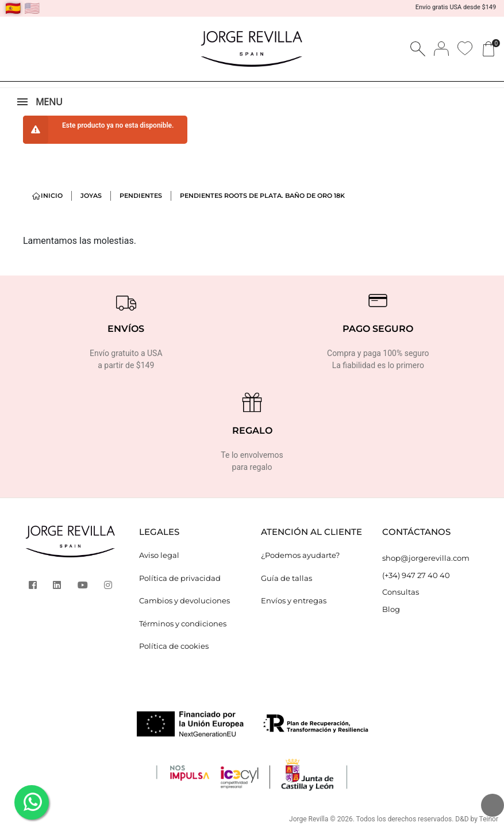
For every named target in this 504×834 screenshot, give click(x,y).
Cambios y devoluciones (184, 600)
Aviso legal (159, 555)
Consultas (401, 592)
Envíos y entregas (294, 600)
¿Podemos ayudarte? (300, 555)
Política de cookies (174, 646)
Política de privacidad (180, 578)
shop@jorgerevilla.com (426, 558)
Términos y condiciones (183, 623)
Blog (391, 609)
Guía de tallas (286, 578)
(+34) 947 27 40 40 (416, 575)
